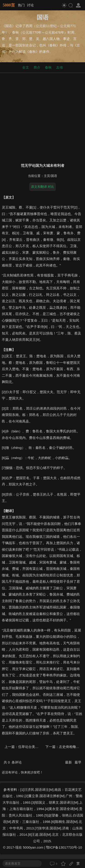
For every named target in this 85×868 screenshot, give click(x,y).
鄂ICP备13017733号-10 (64, 847)
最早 (78, 762)
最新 (69, 762)
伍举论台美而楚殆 (32, 747)
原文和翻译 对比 (43, 187)
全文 (26, 67)
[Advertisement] (42, 117)
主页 (47, 176)
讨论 (30, 5)
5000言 (9, 5)
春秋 (48, 67)
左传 (60, 67)
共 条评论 (13, 762)
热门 (21, 5)
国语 (54, 176)
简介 (37, 67)
